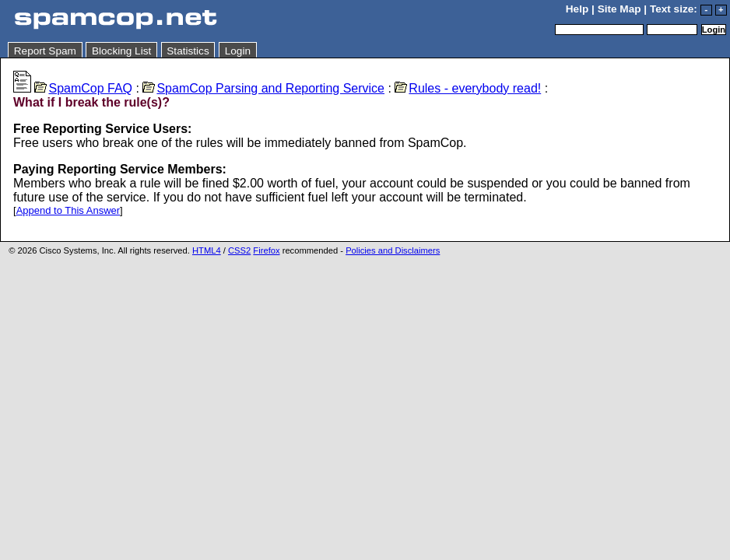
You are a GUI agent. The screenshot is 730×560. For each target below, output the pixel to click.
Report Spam (45, 51)
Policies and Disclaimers (393, 250)
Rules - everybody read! (468, 88)
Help (577, 9)
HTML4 (207, 250)
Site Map (619, 9)
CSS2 (239, 250)
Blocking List (121, 51)
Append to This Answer (68, 210)
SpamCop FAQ (83, 88)
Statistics (188, 51)
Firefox (266, 250)
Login (238, 51)
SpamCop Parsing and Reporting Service (263, 88)
